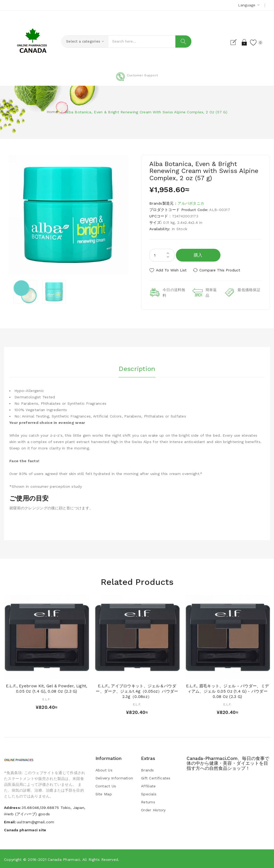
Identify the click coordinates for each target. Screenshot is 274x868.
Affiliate (148, 786)
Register (234, 42)
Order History (153, 809)
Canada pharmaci (64, 859)
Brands (148, 770)
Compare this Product (221, 270)
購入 (198, 255)
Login (243, 42)
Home (52, 112)
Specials (149, 793)
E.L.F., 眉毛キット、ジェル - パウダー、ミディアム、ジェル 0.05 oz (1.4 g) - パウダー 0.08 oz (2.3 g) (228, 691)
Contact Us (106, 786)
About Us (104, 770)
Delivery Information (114, 778)
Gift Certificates (156, 778)
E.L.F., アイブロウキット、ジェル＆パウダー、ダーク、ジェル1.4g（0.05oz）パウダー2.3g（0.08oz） (137, 691)
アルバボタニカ (191, 203)
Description (137, 368)
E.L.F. (47, 699)
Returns (148, 801)
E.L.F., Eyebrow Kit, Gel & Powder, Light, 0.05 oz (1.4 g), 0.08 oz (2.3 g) (47, 688)
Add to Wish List (171, 270)
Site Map (104, 793)
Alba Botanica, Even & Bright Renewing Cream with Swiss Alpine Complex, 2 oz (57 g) (146, 112)
